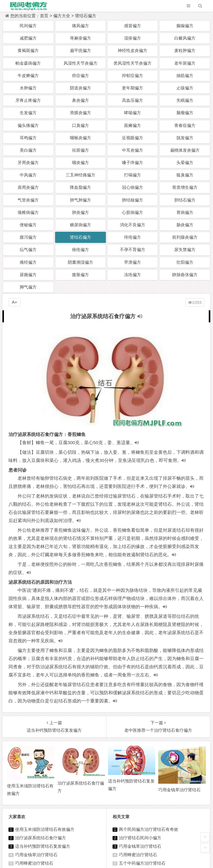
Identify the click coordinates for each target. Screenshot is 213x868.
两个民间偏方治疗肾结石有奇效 (149, 829)
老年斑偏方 (185, 63)
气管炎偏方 (28, 200)
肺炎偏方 (80, 212)
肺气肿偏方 (80, 200)
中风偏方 (28, 175)
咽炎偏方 (80, 163)
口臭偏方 (80, 125)
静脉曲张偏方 (185, 275)
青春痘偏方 (185, 125)
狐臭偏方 (185, 175)
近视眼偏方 (133, 138)
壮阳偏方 (185, 262)
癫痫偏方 (185, 26)
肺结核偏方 (133, 200)
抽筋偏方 (185, 76)
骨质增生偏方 (185, 187)
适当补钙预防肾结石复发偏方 (43, 846)
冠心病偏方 (133, 187)
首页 (44, 16)
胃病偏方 (185, 212)
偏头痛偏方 (28, 125)
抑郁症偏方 (133, 76)
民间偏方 (28, 26)
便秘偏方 (28, 225)
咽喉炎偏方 (80, 138)
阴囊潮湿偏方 (80, 262)
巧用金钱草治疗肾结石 (36, 855)
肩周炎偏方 (28, 187)
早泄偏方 (133, 262)
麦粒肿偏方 (185, 50)
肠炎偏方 (185, 225)
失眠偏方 (185, 100)
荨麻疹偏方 (80, 38)
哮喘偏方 (133, 113)
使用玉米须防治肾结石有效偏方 (45, 829)
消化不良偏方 (133, 225)
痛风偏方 (80, 26)
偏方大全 (62, 16)
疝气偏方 (28, 250)
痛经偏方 (28, 262)
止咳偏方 (185, 88)
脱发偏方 (185, 138)
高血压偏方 (133, 100)
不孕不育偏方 (133, 250)
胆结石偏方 (185, 200)
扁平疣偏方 (80, 50)
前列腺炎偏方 (185, 237)
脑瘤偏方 (185, 113)
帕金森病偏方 (28, 63)
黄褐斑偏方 (28, 50)
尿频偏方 (28, 275)
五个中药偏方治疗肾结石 (142, 863)
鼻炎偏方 (80, 100)
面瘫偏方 (133, 125)
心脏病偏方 (133, 212)
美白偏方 (28, 150)
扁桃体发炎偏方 (185, 150)
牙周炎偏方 (28, 163)
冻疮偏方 (133, 275)
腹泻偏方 (28, 237)
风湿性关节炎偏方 (80, 63)
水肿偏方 (28, 88)
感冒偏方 (133, 26)
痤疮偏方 (80, 250)
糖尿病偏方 (80, 225)
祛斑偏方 (80, 150)
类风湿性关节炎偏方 (133, 63)
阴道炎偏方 (80, 88)
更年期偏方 (133, 88)
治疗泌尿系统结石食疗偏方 (41, 838)
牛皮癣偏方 (28, 76)
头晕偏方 (185, 163)
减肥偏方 (28, 38)
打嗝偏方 (133, 175)
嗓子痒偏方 (133, 163)
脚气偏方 (28, 287)
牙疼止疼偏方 (28, 100)
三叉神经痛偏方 (80, 175)
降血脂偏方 (80, 187)
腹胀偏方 (80, 275)
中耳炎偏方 (133, 150)
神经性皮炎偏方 (133, 50)
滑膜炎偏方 (80, 113)
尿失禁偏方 (185, 250)
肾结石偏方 (86, 16)
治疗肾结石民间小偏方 (140, 838)
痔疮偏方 (133, 237)
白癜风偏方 (185, 38)
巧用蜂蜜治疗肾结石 (34, 863)
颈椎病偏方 (28, 212)
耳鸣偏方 (28, 138)
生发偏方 (28, 113)
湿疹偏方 (133, 38)
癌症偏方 (80, 76)
